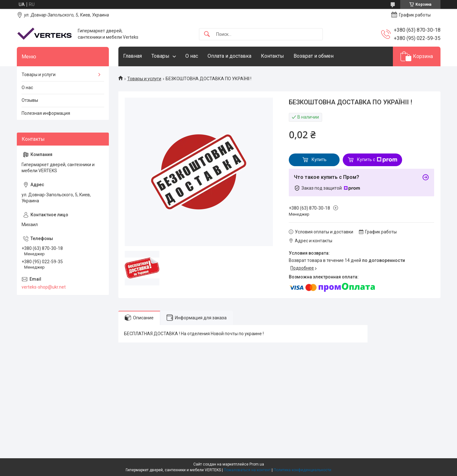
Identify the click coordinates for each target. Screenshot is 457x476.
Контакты (272, 56)
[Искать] (207, 34)
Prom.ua (257, 464)
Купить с (377, 160)
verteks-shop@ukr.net (44, 287)
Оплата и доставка (229, 56)
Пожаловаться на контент (247, 470)
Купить (319, 160)
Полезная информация (46, 113)
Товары (160, 56)
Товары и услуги (144, 79)
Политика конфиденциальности (302, 470)
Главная (132, 56)
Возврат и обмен (314, 56)
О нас (192, 56)
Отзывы (30, 100)
